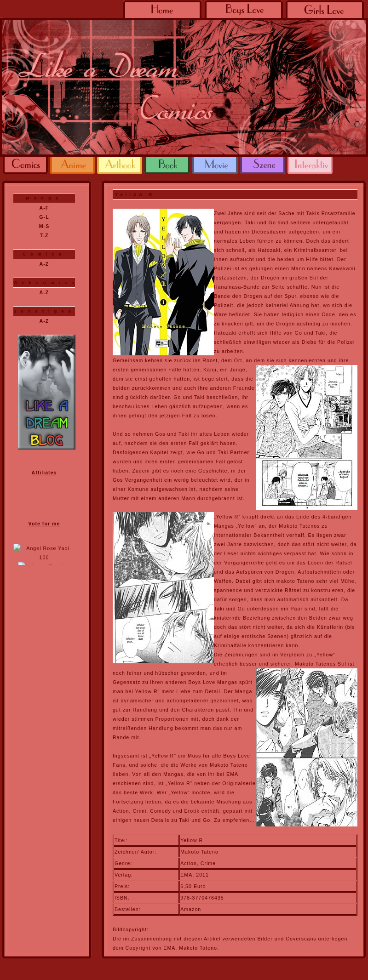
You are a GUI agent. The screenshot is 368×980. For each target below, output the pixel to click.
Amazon (191, 909)
